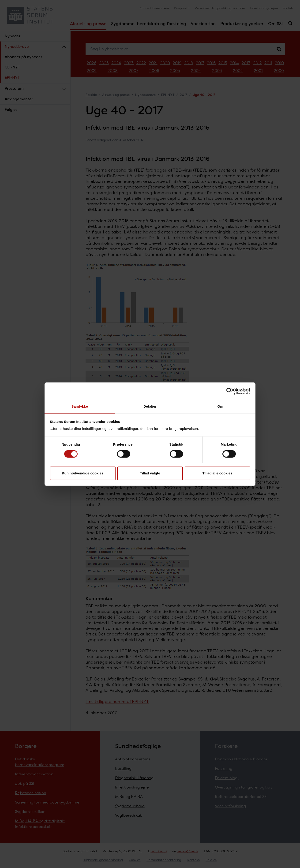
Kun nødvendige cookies (83, 473)
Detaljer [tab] (150, 406)
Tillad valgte (150, 473)
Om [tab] (220, 406)
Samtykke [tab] (80, 406)
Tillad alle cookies (217, 473)
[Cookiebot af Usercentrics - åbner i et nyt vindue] (230, 391)
